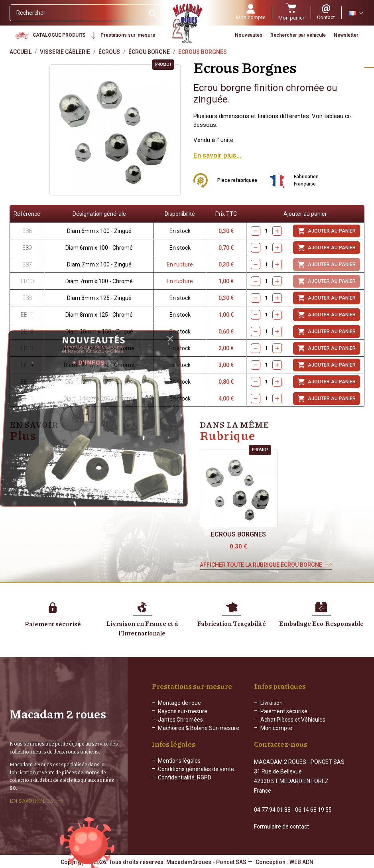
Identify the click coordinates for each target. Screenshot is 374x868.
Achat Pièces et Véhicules (293, 720)
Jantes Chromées (180, 720)
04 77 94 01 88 (272, 810)
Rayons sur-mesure (183, 711)
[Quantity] (266, 365)
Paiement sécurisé (284, 711)
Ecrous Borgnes (238, 534)
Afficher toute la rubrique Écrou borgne (261, 565)
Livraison (272, 703)
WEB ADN (301, 862)
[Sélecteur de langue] (356, 13)
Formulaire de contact (281, 827)
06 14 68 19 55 (313, 810)
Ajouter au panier (327, 365)
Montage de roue (179, 703)
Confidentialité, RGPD (185, 777)
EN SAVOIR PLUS (31, 801)
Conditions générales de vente (196, 769)
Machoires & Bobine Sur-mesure (199, 728)
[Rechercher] (77, 13)
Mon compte (276, 728)
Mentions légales (179, 761)
